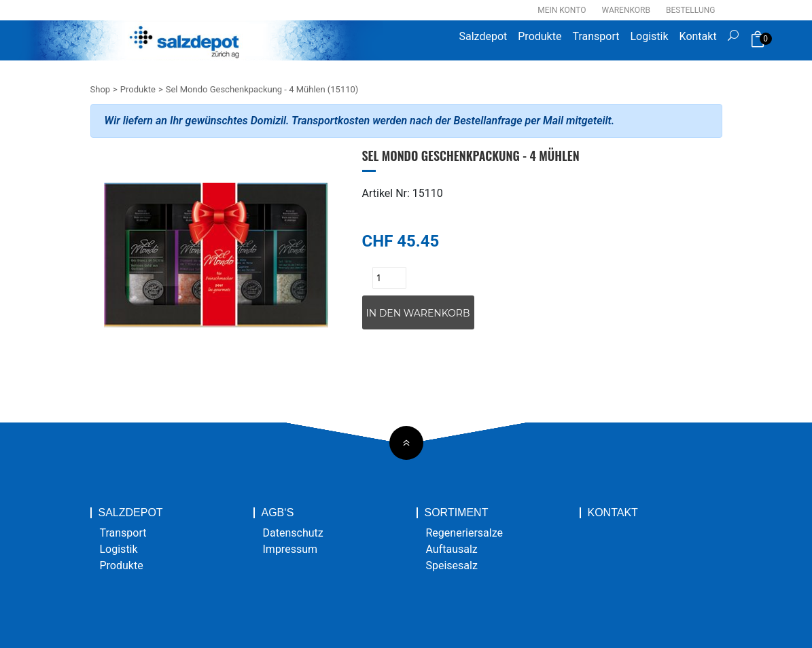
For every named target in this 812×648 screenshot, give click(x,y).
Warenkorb (626, 10)
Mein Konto (562, 10)
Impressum (290, 549)
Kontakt (698, 36)
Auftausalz (452, 549)
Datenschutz (293, 533)
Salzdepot (483, 36)
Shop (101, 89)
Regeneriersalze (465, 533)
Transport (596, 36)
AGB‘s (278, 513)
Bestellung (691, 10)
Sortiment (457, 513)
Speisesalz (452, 565)
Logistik (649, 36)
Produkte (540, 36)
